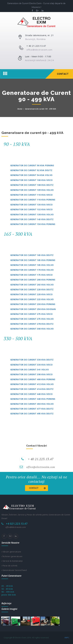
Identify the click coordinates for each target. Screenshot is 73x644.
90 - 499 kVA (8, 592)
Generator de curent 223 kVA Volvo (32, 299)
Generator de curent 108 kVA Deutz (32, 185)
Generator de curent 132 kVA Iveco (31, 209)
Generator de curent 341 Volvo (30, 369)
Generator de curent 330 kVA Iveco (31, 365)
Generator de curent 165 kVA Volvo (32, 265)
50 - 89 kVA (7, 589)
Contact (38, 488)
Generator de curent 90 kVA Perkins (32, 165)
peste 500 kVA (9, 595)
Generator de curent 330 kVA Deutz (32, 360)
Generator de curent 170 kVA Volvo (32, 270)
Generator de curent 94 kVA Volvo (31, 175)
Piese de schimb (9, 566)
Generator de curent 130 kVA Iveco (31, 205)
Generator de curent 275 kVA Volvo (32, 319)
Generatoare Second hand (14, 570)
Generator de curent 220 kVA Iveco (31, 294)
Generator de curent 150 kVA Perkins (33, 224)
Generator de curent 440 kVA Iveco (31, 394)
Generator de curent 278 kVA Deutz (32, 324)
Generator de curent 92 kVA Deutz (31, 170)
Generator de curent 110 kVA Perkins (33, 200)
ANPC (67, 638)
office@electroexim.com (41, 467)
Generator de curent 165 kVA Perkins (33, 260)
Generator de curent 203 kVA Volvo (32, 285)
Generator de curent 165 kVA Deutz (32, 255)
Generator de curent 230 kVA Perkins (33, 304)
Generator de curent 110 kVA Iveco (31, 195)
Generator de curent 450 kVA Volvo (32, 404)
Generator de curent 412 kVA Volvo (32, 384)
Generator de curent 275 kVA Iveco (31, 314)
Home (20, 109)
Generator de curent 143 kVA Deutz (32, 219)
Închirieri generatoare (12, 556)
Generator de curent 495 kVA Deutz (32, 414)
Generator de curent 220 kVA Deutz (32, 289)
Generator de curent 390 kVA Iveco (31, 374)
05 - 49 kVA (7, 586)
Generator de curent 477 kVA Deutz (32, 409)
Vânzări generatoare (11, 552)
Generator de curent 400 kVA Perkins (33, 379)
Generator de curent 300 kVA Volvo (32, 329)
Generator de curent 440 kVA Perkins (33, 399)
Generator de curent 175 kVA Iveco (31, 275)
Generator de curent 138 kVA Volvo (32, 214)
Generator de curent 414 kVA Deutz (32, 389)
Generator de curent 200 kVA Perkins (33, 280)
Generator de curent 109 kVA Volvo (32, 190)
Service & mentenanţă (12, 561)
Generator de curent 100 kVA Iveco (31, 180)
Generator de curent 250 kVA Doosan (33, 309)
